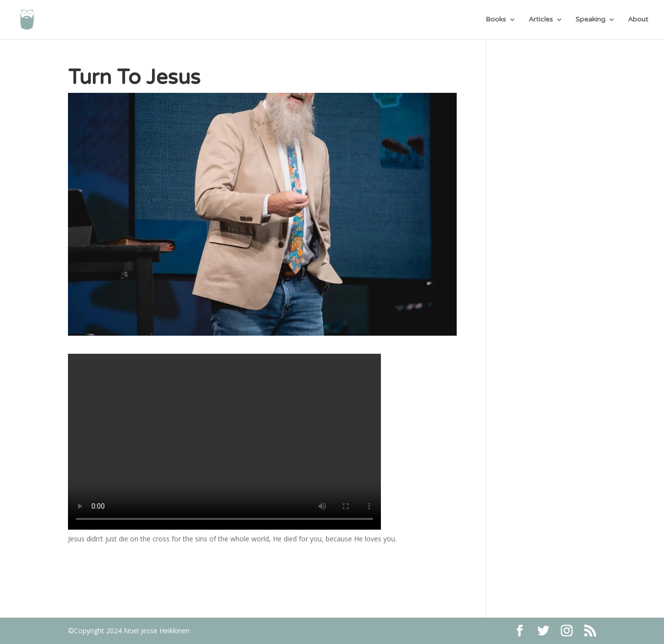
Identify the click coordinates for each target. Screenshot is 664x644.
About (638, 20)
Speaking (590, 20)
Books (496, 20)
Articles (541, 20)
